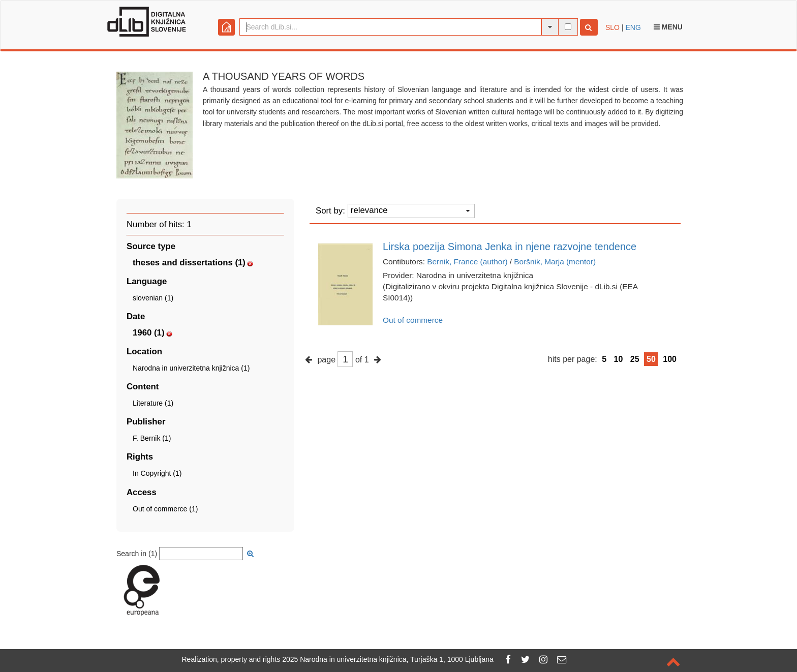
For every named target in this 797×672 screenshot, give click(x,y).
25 (635, 359)
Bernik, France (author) (467, 262)
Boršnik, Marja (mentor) (555, 262)
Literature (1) (153, 403)
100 (670, 359)
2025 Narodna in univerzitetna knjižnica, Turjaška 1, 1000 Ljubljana (388, 659)
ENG (633, 27)
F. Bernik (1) (152, 438)
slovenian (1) (153, 298)
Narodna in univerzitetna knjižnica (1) (191, 368)
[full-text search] (568, 27)
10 (619, 359)
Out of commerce (413, 320)
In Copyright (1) (157, 473)
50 (651, 359)
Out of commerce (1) (165, 509)
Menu (668, 27)
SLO (612, 27)
